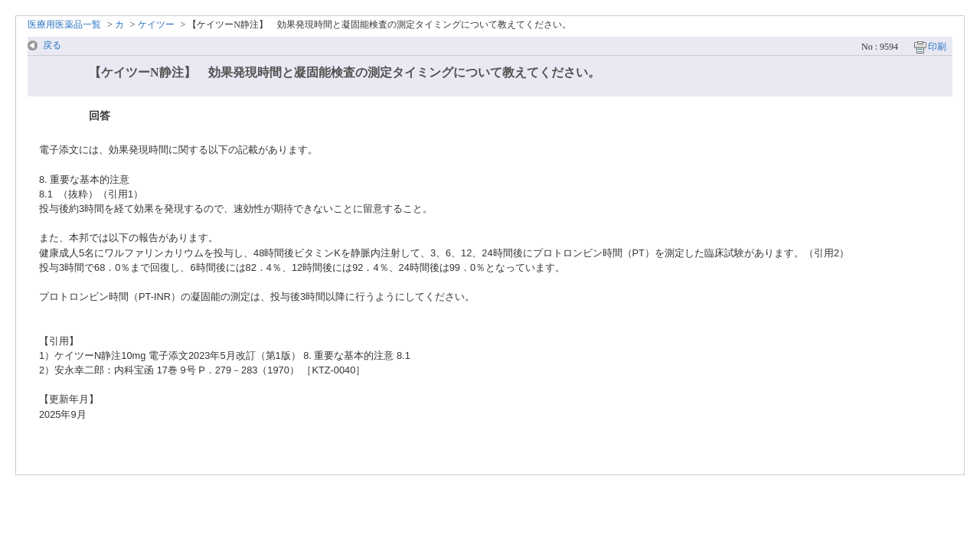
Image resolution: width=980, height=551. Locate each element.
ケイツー (156, 24)
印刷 (937, 47)
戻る (52, 45)
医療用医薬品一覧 (64, 24)
